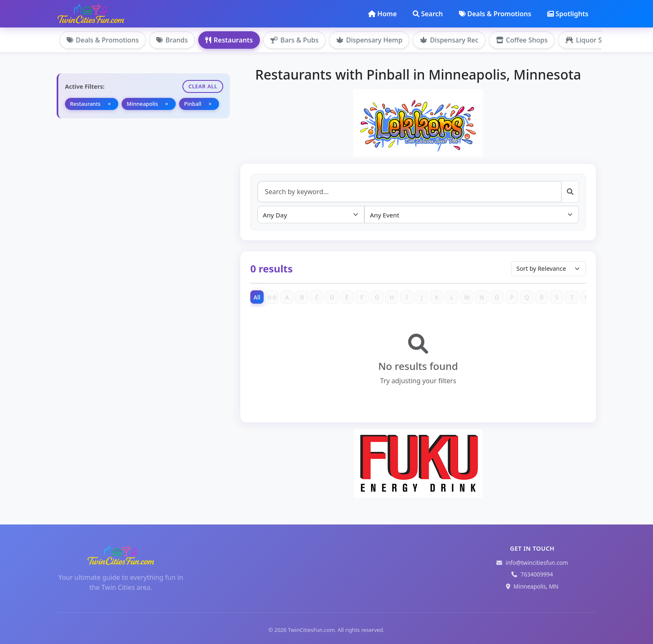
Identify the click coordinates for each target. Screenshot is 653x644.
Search (428, 14)
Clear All (203, 86)
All (257, 297)
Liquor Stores (592, 40)
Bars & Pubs (294, 40)
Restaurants (229, 40)
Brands (172, 40)
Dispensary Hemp (369, 40)
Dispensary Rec (449, 40)
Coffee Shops (522, 40)
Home (383, 14)
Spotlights (568, 14)
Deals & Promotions (495, 14)
